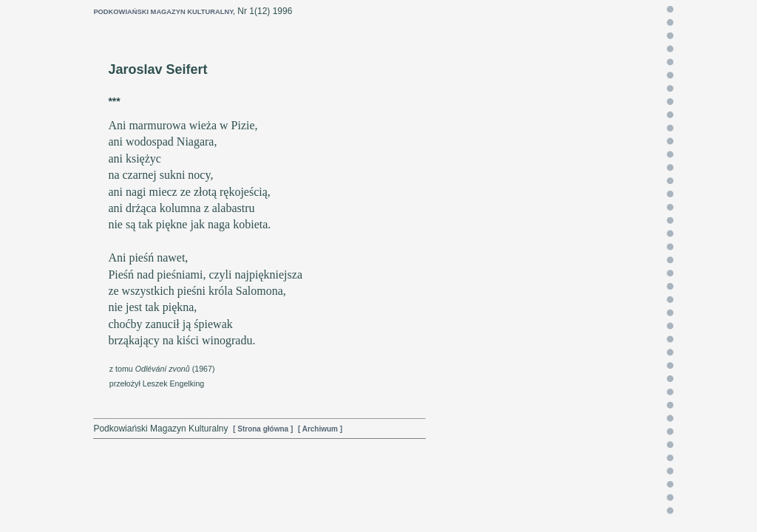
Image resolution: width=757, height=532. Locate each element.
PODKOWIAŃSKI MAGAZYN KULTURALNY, (164, 12)
